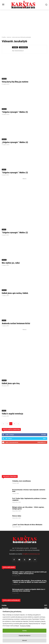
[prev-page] (3, 424)
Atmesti (24, 640)
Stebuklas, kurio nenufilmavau (22, 481)
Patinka (44, 435)
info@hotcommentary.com (31, 554)
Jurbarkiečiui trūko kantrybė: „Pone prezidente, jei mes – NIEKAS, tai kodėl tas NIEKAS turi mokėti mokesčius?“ (29, 581)
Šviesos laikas (17, 516)
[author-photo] (8, 49)
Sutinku (24, 631)
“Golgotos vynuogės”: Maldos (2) (15, 233)
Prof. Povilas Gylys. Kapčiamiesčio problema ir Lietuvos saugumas (29, 499)
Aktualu (4, 79)
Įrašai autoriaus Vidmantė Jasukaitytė (22, 37)
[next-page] (18, 424)
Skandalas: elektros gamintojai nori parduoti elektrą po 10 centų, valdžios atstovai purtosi (29, 573)
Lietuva (4, 169)
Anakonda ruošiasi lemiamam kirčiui (16, 323)
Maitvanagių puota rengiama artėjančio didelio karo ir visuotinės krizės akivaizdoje (29, 590)
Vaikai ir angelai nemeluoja (12, 414)
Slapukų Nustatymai (25, 636)
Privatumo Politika (25, 626)
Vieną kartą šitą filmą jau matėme (15, 82)
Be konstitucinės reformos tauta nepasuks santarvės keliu (29, 491)
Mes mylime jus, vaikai (11, 263)
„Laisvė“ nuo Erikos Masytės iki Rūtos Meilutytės (27, 525)
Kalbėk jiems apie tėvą (11, 383)
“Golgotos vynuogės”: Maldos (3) (15, 173)
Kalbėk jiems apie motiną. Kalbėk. (15, 293)
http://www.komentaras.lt (18, 51)
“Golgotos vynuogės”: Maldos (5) (15, 112)
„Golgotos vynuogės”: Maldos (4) (15, 142)
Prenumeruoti (42, 442)
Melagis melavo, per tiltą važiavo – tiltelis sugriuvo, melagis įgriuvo (28, 508)
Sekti (44, 438)
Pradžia (4, 37)
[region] (24, 626)
